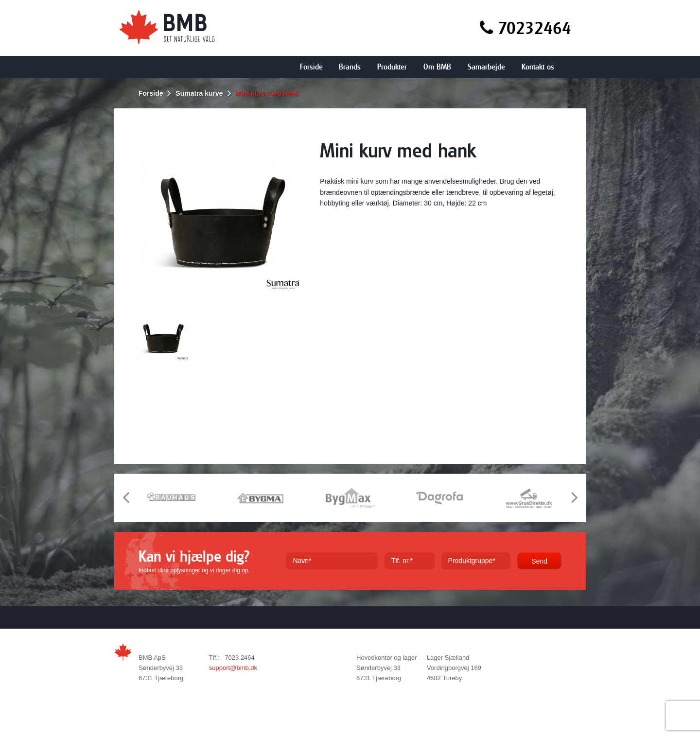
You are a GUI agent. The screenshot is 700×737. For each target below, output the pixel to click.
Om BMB (437, 67)
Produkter (392, 67)
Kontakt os (538, 67)
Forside (311, 67)
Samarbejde (486, 67)
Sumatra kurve (199, 93)
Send (539, 561)
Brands (350, 67)
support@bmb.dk (233, 668)
